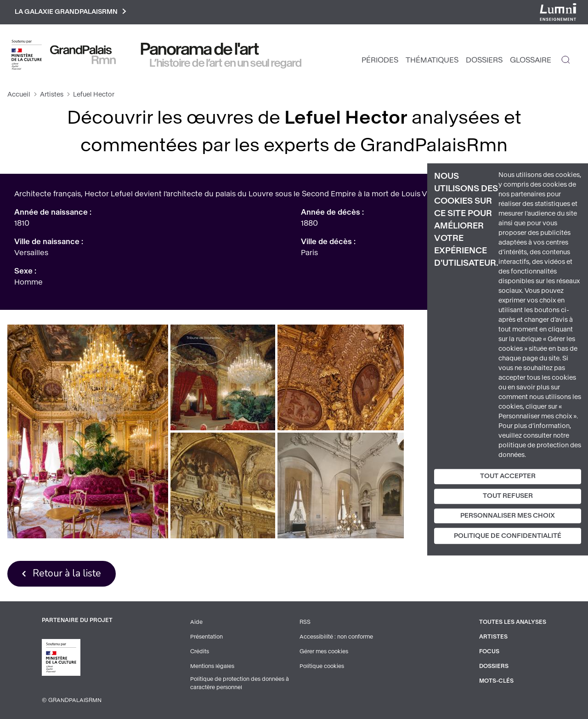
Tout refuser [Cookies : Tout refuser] (508, 496)
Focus (489, 651)
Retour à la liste (67, 573)
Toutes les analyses (513, 622)
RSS (305, 622)
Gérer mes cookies (324, 651)
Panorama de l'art (200, 49)
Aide (196, 622)
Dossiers (484, 60)
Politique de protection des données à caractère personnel (240, 683)
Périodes (380, 60)
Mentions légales (212, 666)
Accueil (19, 94)
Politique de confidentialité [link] (508, 536)
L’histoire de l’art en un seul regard (226, 63)
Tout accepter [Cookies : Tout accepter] (508, 476)
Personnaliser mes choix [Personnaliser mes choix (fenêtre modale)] (508, 516)
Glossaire (531, 60)
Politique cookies (322, 666)
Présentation (206, 637)
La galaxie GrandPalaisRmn (71, 12)
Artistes (52, 94)
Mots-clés (496, 681)
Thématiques (432, 60)
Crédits (200, 651)
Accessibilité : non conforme (336, 637)
